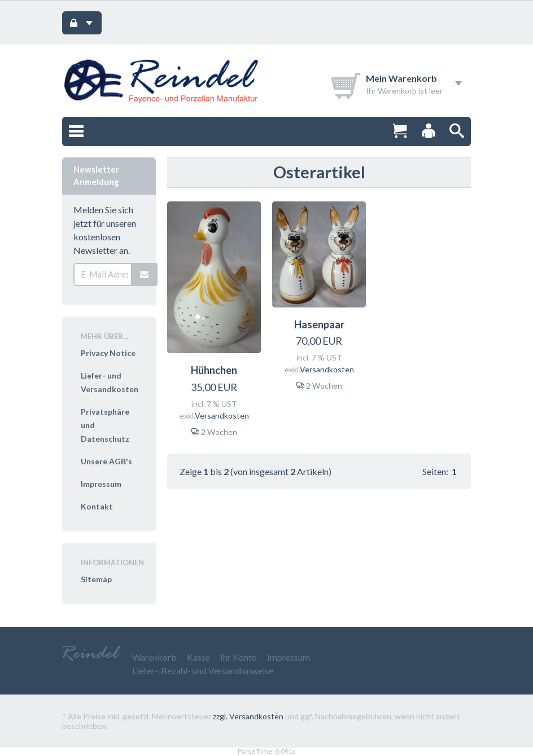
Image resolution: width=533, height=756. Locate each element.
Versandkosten (222, 416)
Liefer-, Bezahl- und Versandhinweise (203, 671)
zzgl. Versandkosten (248, 716)
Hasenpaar (319, 324)
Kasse (198, 657)
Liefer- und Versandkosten (110, 382)
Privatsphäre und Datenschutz (105, 425)
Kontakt (97, 506)
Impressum (101, 484)
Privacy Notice (108, 353)
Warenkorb (154, 657)
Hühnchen (214, 370)
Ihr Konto (239, 657)
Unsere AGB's (106, 461)
